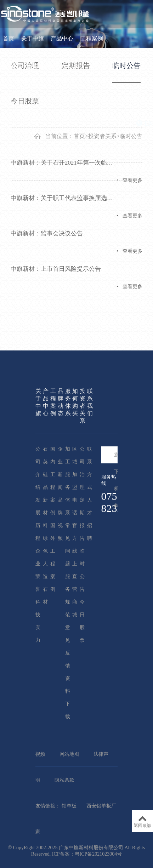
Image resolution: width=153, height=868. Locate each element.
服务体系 (44, 67)
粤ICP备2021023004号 (98, 854)
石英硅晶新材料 (45, 487)
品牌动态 (14, 67)
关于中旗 (33, 38)
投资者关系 (106, 67)
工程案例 (92, 38)
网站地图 (69, 754)
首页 (8, 38)
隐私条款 (64, 780)
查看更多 (132, 180)
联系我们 (14, 95)
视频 (40, 754)
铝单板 (69, 806)
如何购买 (73, 67)
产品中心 (62, 38)
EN (145, 124)
